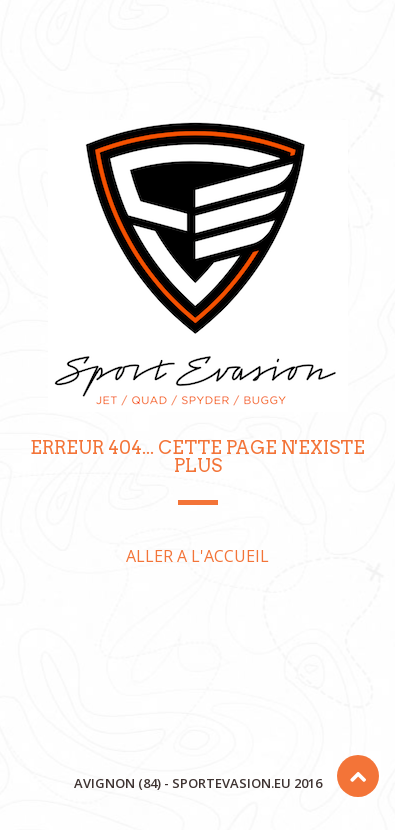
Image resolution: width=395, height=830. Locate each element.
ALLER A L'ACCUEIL (197, 556)
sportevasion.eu (231, 783)
